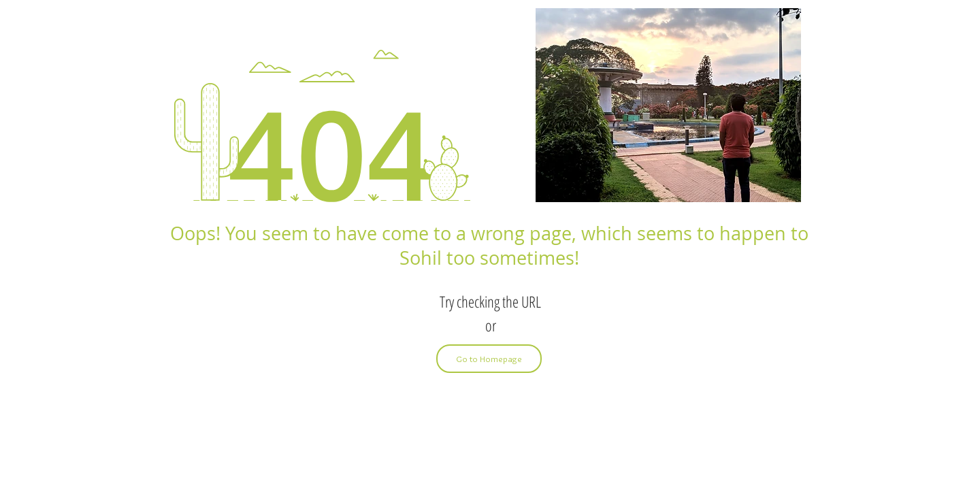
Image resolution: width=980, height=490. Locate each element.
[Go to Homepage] (489, 359)
